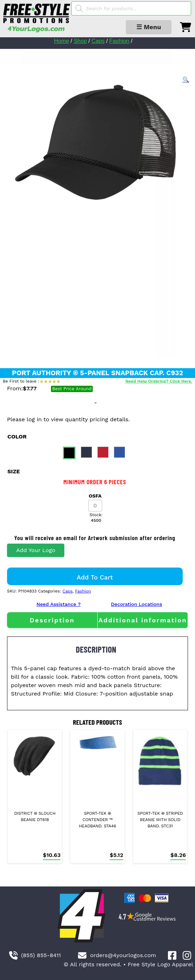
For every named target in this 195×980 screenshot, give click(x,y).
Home (62, 41)
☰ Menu (149, 27)
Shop (80, 41)
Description (52, 620)
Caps (98, 41)
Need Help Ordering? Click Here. (159, 381)
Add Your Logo (36, 550)
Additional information (143, 620)
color (17, 437)
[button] (186, 80)
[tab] (52, 620)
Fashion (119, 41)
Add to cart (95, 577)
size (14, 471)
